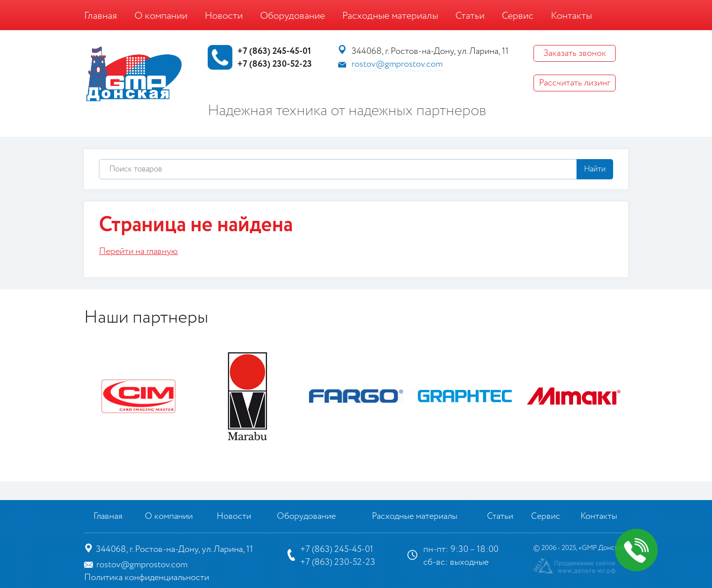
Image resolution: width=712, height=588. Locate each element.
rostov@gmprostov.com (397, 64)
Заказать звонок (575, 53)
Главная (101, 16)
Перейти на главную (138, 252)
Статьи (470, 16)
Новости (224, 16)
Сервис (518, 16)
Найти (595, 169)
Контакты (571, 16)
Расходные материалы (390, 16)
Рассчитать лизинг (575, 83)
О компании (161, 16)
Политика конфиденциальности (147, 578)
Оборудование (292, 16)
